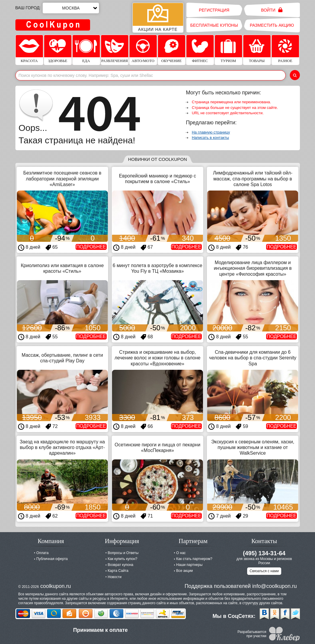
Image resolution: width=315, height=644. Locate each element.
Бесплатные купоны (214, 25)
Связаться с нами (264, 571)
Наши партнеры (190, 565)
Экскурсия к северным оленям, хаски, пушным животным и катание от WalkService (253, 447)
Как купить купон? (123, 559)
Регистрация (214, 10)
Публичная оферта (52, 559)
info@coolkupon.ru (274, 586)
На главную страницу (211, 132)
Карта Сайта (118, 571)
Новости (115, 577)
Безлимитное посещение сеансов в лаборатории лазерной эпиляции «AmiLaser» (62, 179)
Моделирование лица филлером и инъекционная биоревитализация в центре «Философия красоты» (253, 268)
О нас (181, 553)
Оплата (43, 553)
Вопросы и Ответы (123, 553)
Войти (272, 10)
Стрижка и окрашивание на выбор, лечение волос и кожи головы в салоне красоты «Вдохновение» (157, 358)
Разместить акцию (272, 25)
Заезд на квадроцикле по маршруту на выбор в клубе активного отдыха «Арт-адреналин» (62, 447)
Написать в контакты (210, 138)
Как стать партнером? (194, 559)
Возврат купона (121, 565)
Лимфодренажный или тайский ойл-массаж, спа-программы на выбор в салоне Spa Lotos (253, 179)
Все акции (185, 571)
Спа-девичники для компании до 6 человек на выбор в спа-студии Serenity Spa (253, 358)
